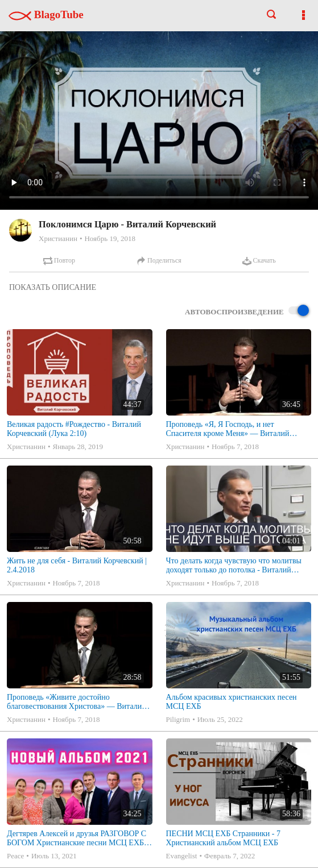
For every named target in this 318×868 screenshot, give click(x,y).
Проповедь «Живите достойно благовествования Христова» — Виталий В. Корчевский (77, 702)
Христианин (58, 238)
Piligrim (178, 719)
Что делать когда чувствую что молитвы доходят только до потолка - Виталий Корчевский (234, 566)
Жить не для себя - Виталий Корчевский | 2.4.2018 (77, 565)
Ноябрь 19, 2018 (110, 238)
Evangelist (182, 856)
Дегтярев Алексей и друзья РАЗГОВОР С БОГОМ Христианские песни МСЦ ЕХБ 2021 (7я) (77, 838)
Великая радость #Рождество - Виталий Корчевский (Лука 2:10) (74, 429)
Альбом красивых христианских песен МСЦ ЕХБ (232, 702)
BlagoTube (46, 14)
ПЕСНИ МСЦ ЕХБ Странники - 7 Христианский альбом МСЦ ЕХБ (223, 838)
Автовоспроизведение (247, 311)
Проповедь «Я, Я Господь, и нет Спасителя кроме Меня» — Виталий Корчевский (228, 429)
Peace (15, 856)
